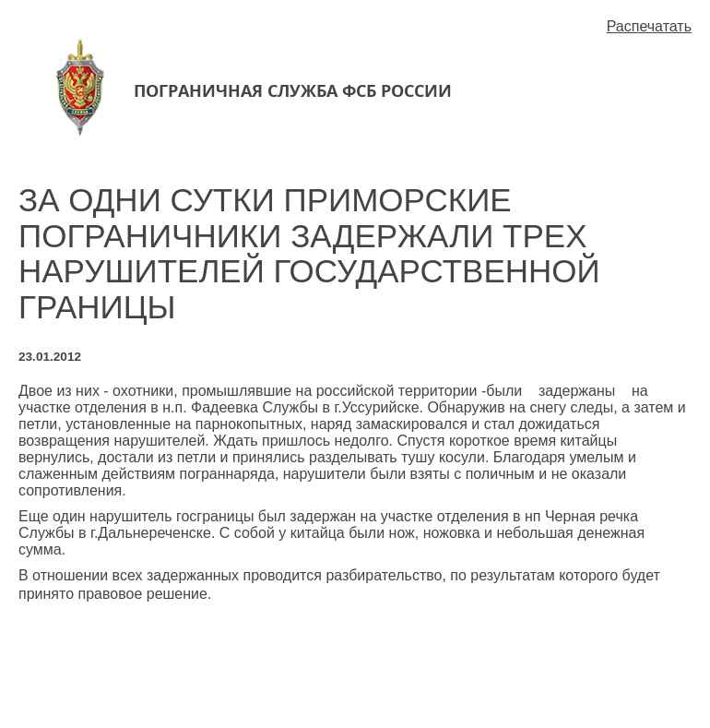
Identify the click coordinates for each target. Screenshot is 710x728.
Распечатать (649, 26)
